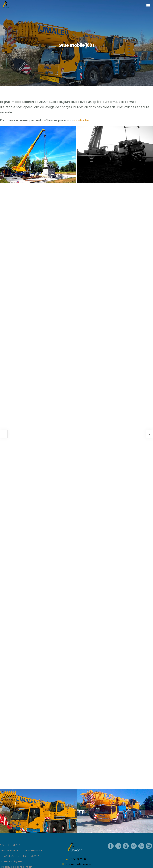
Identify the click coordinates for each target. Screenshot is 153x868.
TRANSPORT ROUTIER (14, 856)
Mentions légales (12, 861)
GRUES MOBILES (11, 851)
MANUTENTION (33, 851)
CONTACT (37, 856)
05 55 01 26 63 (78, 859)
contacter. (82, 120)
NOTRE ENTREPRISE (11, 845)
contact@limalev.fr (79, 864)
